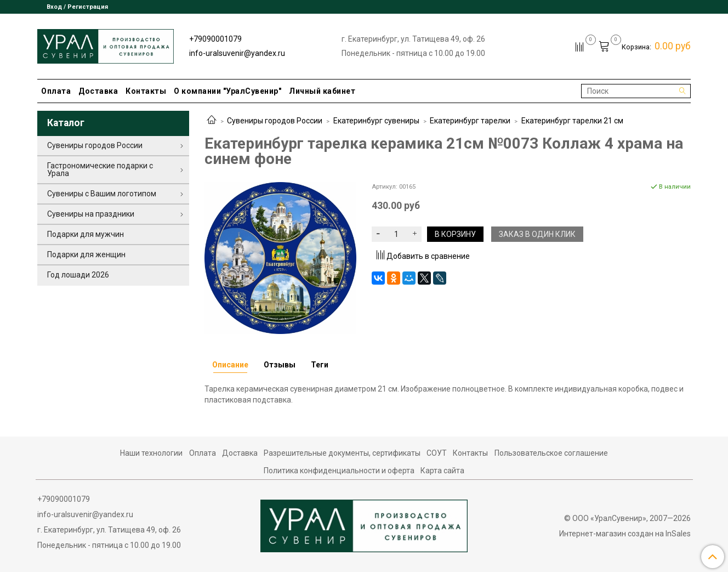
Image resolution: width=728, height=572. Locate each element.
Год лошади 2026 (78, 275)
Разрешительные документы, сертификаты (342, 453)
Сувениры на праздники (91, 214)
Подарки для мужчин (86, 234)
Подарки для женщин (86, 254)
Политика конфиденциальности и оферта (339, 471)
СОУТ (437, 453)
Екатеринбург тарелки (470, 121)
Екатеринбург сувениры (376, 121)
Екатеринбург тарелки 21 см (572, 121)
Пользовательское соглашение (551, 453)
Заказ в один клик (537, 234)
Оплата (56, 91)
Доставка (98, 91)
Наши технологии (151, 453)
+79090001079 (215, 39)
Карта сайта (442, 471)
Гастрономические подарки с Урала (100, 169)
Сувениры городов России (275, 121)
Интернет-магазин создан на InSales (625, 534)
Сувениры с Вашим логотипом (102, 194)
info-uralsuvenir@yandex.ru (237, 53)
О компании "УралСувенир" (228, 91)
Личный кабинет (322, 91)
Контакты (146, 91)
